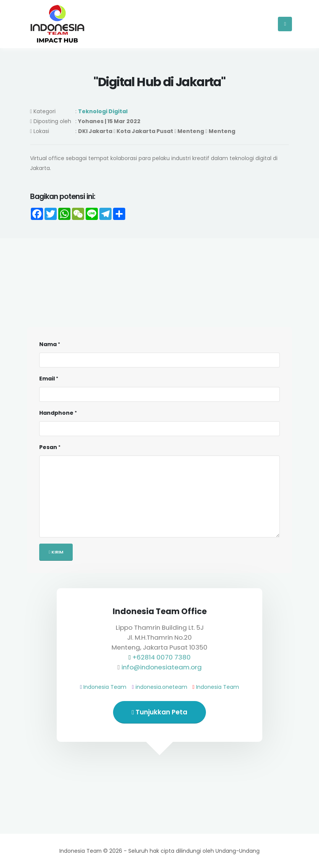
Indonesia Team (105, 687)
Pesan (48, 447)
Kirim (56, 552)
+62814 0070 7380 (162, 657)
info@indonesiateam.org (162, 667)
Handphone (56, 413)
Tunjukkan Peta (159, 712)
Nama (48, 344)
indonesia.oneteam (161, 687)
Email (47, 379)
